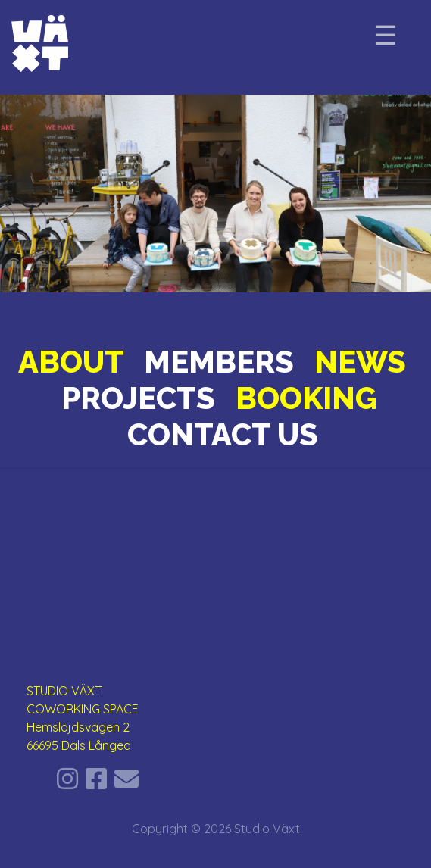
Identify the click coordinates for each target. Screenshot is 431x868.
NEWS (360, 362)
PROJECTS (138, 398)
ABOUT (71, 362)
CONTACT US (223, 434)
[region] (215, 194)
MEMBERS (219, 362)
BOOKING (306, 398)
